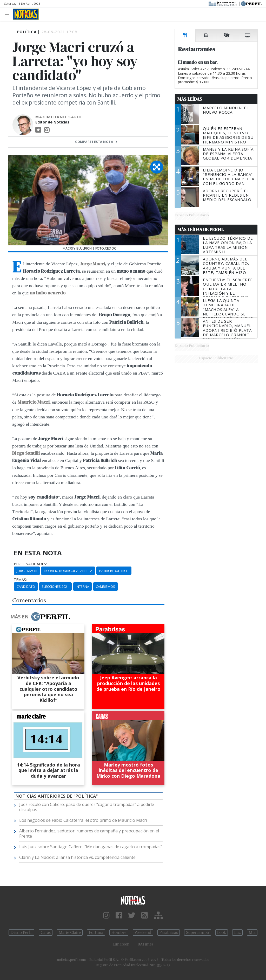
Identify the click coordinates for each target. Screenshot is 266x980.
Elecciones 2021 (55, 586)
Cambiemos (105, 586)
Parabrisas (168, 933)
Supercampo (198, 933)
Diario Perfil (21, 933)
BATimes (146, 944)
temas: (20, 580)
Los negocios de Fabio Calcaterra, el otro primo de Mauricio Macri (83, 820)
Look (222, 933)
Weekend (143, 933)
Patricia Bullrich (114, 571)
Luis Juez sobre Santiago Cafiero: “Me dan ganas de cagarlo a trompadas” (91, 847)
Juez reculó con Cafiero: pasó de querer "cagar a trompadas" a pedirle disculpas (87, 807)
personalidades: (30, 564)
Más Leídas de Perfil (201, 230)
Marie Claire (70, 933)
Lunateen (121, 944)
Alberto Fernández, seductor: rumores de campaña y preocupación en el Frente (89, 833)
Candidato (26, 586)
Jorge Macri (92, 264)
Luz (237, 933)
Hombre (119, 933)
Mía (252, 933)
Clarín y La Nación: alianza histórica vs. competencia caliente (77, 857)
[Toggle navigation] (8, 14)
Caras (46, 933)
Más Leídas (190, 99)
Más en (40, 617)
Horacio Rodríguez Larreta (68, 571)
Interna (82, 586)
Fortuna (96, 933)
